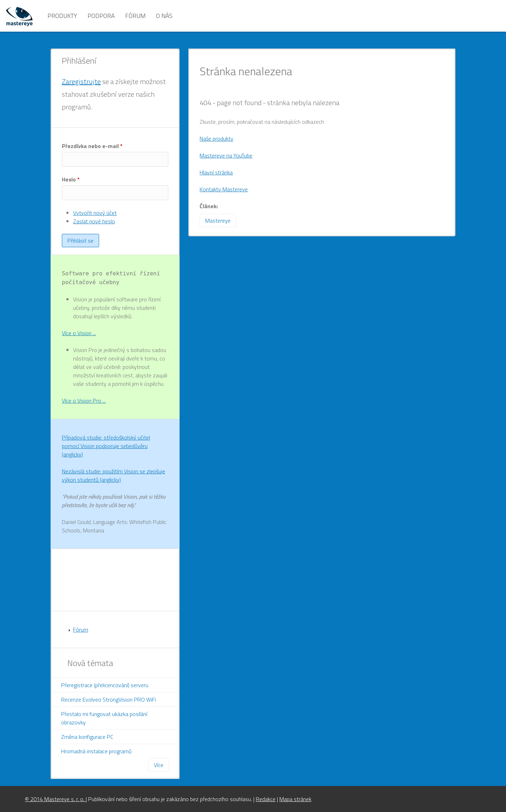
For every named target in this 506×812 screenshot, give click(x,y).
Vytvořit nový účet (95, 213)
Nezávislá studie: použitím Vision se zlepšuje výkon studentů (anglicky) (113, 475)
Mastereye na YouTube (226, 155)
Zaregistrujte (81, 81)
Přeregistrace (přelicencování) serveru (105, 685)
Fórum (135, 16)
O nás (164, 16)
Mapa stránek (295, 799)
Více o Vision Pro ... (84, 401)
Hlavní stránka (216, 172)
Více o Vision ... (79, 333)
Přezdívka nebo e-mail (92, 146)
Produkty (62, 16)
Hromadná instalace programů (96, 751)
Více (159, 765)
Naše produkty (216, 139)
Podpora (101, 16)
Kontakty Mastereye (224, 189)
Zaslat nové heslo (94, 221)
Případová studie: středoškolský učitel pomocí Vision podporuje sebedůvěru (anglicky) (106, 446)
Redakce (266, 799)
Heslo (71, 179)
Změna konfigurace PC (87, 737)
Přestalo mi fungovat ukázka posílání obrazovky (104, 718)
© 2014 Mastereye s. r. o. (55, 799)
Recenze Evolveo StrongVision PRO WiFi (109, 699)
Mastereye (218, 220)
